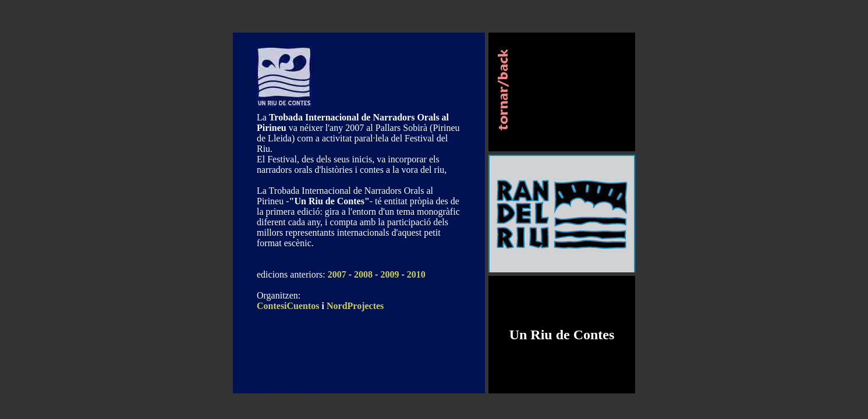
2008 (363, 274)
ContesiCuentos (288, 306)
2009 (389, 274)
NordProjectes (355, 306)
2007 (337, 274)
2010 (416, 274)
